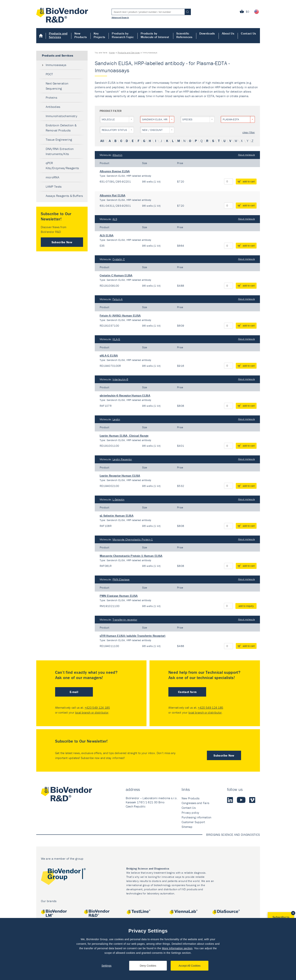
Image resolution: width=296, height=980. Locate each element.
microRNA (53, 177)
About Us (228, 33)
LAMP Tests (54, 186)
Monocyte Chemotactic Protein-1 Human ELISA (131, 556)
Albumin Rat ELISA (113, 195)
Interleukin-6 (120, 379)
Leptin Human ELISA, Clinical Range (124, 436)
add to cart (249, 181)
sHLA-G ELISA (109, 355)
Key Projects (99, 35)
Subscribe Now (62, 242)
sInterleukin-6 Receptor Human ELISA (125, 395)
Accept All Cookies (190, 966)
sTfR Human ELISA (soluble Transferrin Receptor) (133, 636)
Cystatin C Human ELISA (116, 275)
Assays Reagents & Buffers (64, 196)
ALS (115, 219)
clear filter (249, 132)
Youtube (241, 800)
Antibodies (53, 107)
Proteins (52, 97)
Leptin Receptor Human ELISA (120, 476)
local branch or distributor (92, 712)
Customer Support (193, 822)
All (102, 141)
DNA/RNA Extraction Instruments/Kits (60, 151)
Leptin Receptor (122, 459)
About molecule (246, 155)
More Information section (177, 948)
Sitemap (187, 827)
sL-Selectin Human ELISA (117, 516)
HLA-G (116, 339)
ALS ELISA (107, 235)
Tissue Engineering (59, 140)
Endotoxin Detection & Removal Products (61, 128)
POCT (49, 74)
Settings (106, 966)
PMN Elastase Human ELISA (119, 596)
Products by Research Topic (123, 35)
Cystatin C (119, 259)
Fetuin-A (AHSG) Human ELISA (120, 315)
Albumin (117, 155)
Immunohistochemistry (61, 116)
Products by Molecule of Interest (155, 35)
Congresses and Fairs (195, 803)
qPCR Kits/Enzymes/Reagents (62, 165)
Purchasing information (197, 817)
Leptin (116, 419)
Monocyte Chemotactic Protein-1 (133, 539)
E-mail (74, 692)
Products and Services (58, 35)
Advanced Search (120, 17)
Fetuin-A (118, 299)
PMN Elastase (121, 579)
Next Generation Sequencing (57, 86)
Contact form (187, 692)
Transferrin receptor (125, 620)
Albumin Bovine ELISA (115, 171)
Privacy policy (190, 813)
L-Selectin (118, 499)
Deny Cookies (148, 966)
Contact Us (248, 33)
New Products (81, 35)
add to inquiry (246, 606)
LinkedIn (230, 800)
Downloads (207, 33)
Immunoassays (56, 65)
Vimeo (252, 800)
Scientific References (184, 35)
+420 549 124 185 (97, 708)
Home (41, 36)
